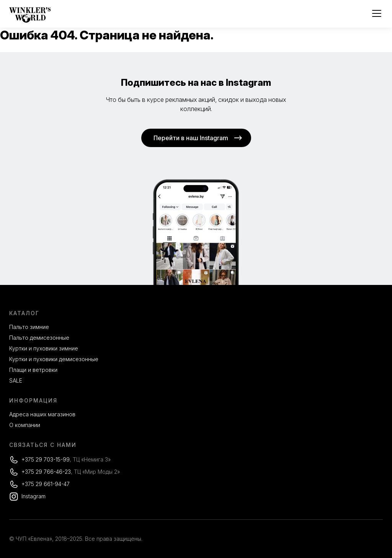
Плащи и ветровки (33, 370)
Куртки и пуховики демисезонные (54, 359)
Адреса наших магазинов (42, 414)
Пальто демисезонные (39, 338)
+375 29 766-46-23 (46, 472)
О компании (25, 425)
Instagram (33, 496)
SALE (16, 380)
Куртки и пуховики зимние (44, 348)
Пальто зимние (29, 327)
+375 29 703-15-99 (46, 459)
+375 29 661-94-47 (46, 484)
